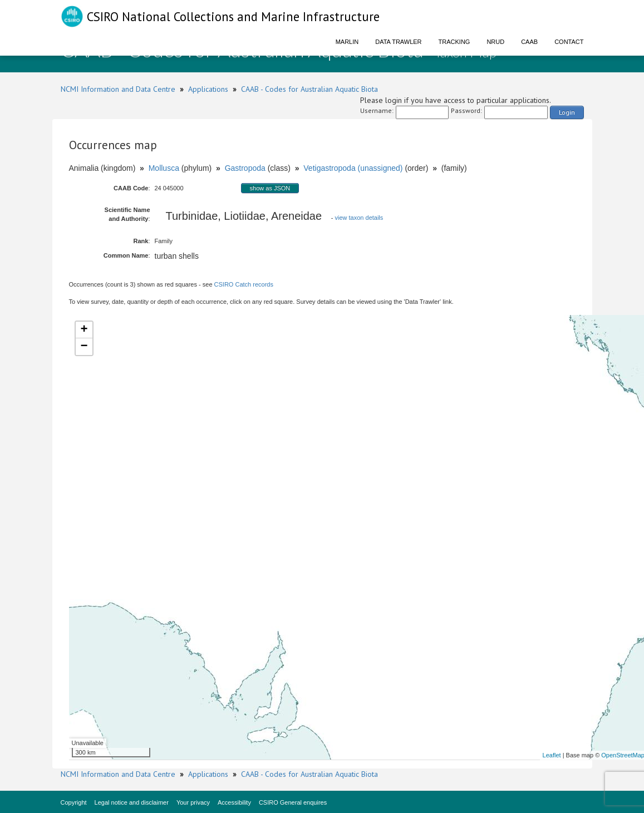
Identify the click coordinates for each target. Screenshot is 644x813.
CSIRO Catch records (244, 284)
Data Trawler (398, 42)
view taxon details (359, 218)
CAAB (529, 42)
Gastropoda (245, 168)
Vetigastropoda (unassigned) (353, 168)
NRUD (495, 42)
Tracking (454, 42)
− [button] (84, 347)
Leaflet (552, 755)
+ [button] (84, 330)
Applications (208, 89)
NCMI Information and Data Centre (118, 89)
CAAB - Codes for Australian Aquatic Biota (309, 89)
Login (567, 112)
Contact (569, 42)
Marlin (347, 42)
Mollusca (164, 168)
